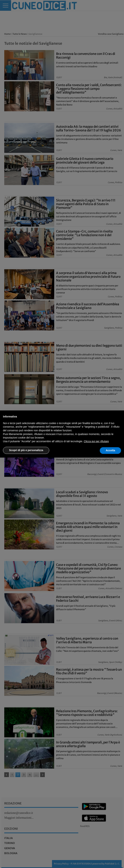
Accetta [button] (110, 450)
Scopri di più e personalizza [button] (26, 450)
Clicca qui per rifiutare (96, 441)
